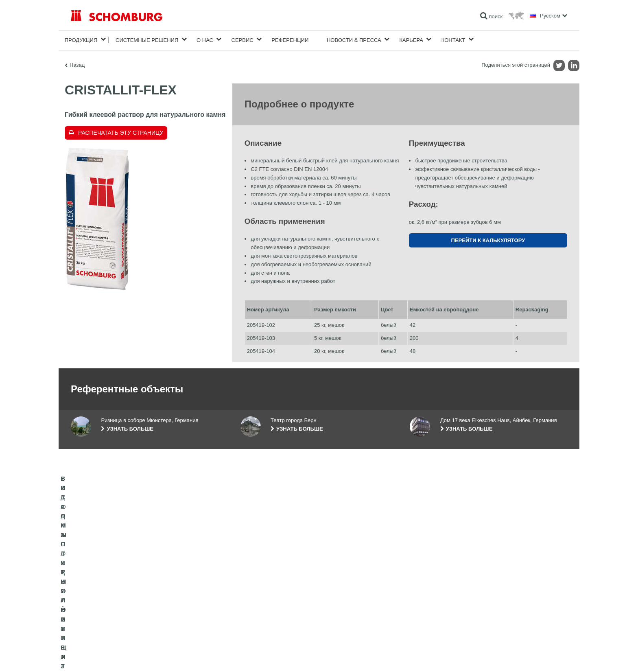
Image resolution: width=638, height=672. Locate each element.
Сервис (243, 39)
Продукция (81, 39)
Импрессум (105, 656)
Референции (290, 39)
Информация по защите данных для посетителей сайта (175, 656)
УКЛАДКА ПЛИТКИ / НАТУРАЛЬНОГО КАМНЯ (123, 601)
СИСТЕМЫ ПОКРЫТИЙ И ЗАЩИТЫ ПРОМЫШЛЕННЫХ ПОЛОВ (144, 613)
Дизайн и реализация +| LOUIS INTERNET (531, 656)
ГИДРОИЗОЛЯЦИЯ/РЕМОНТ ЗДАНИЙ (115, 589)
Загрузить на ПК (259, 601)
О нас (205, 39)
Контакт (453, 39)
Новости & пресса (354, 39)
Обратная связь (258, 613)
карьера (411, 39)
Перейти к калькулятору (488, 239)
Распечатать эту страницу (121, 131)
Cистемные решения (147, 39)
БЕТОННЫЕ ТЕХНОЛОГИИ (102, 626)
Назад (77, 63)
